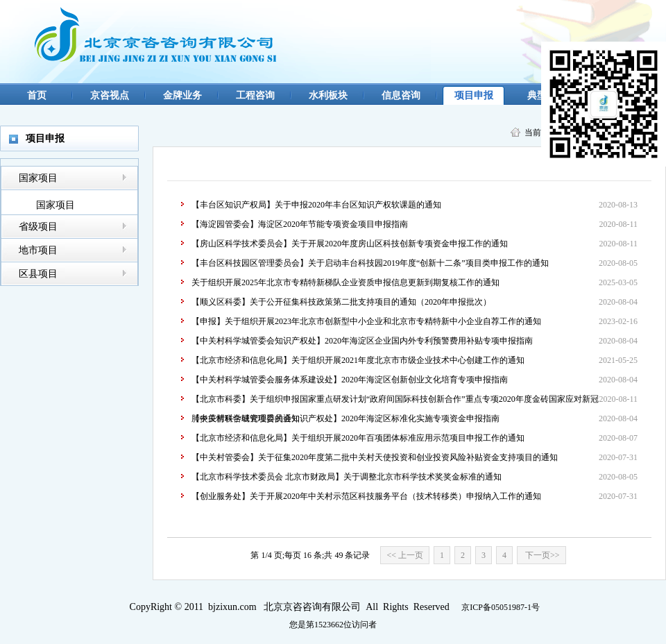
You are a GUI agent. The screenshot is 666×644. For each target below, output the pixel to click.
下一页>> (541, 555)
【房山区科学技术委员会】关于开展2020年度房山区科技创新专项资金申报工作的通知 (350, 244)
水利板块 (328, 95)
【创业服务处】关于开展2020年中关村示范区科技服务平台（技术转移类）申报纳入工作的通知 (366, 496)
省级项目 (38, 227)
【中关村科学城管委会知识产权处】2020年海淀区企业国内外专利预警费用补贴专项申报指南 (362, 341)
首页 (37, 95)
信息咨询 (401, 95)
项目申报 (474, 95)
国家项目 (38, 178)
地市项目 (38, 250)
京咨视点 (110, 95)
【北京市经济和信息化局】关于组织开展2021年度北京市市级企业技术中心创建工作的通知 (358, 360)
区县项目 (38, 274)
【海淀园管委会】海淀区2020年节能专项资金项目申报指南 (300, 224)
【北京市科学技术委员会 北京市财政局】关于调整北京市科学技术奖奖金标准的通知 (347, 477)
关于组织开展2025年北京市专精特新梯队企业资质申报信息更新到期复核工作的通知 (345, 282)
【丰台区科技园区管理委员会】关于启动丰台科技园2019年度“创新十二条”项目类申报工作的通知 (370, 263)
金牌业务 (182, 95)
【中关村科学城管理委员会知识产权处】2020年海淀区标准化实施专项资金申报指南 (345, 418)
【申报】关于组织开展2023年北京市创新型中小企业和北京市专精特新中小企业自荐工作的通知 (366, 321)
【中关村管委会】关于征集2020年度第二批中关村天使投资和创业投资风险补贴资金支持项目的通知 (375, 457)
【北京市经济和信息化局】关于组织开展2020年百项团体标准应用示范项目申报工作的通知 (358, 438)
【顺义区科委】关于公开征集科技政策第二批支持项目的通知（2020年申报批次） (341, 302)
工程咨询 (255, 95)
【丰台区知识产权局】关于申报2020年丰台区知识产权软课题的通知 (316, 205)
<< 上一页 (405, 555)
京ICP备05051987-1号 (501, 607)
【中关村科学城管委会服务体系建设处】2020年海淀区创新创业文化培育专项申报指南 (350, 380)
